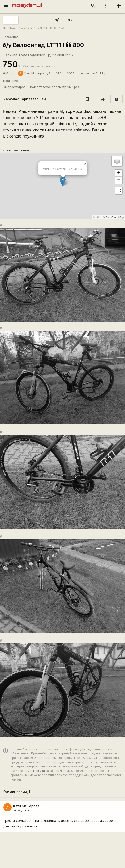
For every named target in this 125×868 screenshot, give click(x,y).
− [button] (119, 180)
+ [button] (119, 173)
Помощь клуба (34, 771)
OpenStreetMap (115, 217)
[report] (117, 99)
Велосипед (11, 37)
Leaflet (97, 217)
